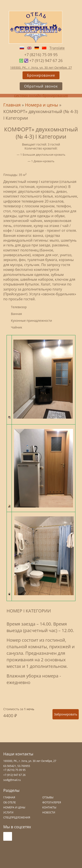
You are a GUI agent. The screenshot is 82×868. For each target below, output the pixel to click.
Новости (49, 812)
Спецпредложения (17, 817)
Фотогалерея (52, 802)
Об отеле (10, 802)
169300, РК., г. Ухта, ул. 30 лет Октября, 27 (41, 68)
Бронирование (41, 75)
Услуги (8, 812)
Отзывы (48, 797)
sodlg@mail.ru (12, 780)
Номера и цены (42, 105)
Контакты (49, 807)
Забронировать (66, 714)
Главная (12, 105)
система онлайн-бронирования (41, 96)
